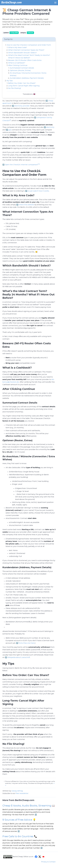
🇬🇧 (34, 94)
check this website (26, 205)
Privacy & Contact (48, 862)
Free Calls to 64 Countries (18, 837)
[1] (10, 120)
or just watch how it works (38, 191)
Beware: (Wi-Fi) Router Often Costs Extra (25, 60)
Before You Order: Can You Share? (22, 83)
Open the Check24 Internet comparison (21, 165)
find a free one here (27, 643)
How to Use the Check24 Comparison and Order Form (29, 45)
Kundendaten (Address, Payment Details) (27, 78)
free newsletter (22, 793)
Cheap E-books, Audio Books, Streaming (27, 806)
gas (10, 130)
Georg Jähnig (17, 791)
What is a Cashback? (17, 63)
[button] (55, 3)
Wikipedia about (19, 657)
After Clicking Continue (18, 65)
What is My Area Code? (18, 48)
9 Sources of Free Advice (17, 820)
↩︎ (54, 783)
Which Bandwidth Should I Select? (22, 53)
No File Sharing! (15, 88)
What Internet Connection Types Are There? (26, 50)
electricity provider (22, 106)
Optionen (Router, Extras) (20, 70)
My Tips (10, 81)
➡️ (36, 815)
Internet (30, 33)
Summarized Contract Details (22, 68)
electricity (50, 127)
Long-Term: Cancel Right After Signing (24, 86)
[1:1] (39, 164)
